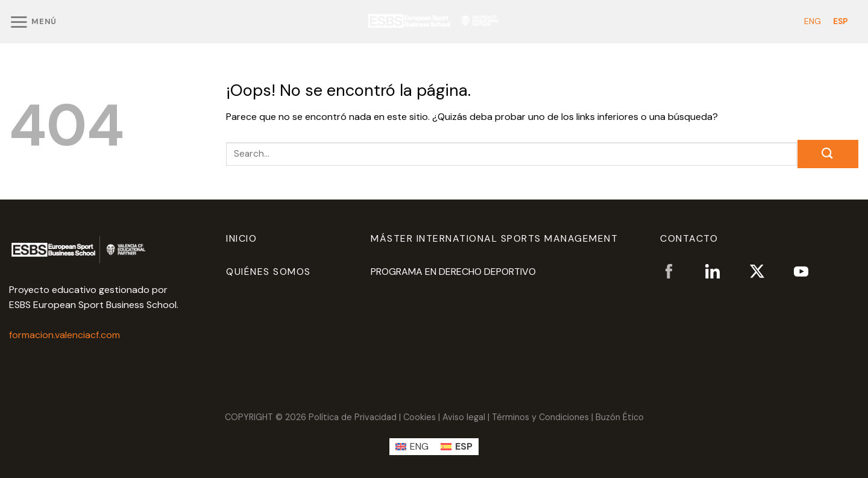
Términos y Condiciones (540, 417)
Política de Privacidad (353, 417)
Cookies (420, 417)
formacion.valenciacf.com (64, 335)
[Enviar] (828, 154)
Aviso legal (464, 417)
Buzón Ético (620, 417)
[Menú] (33, 22)
